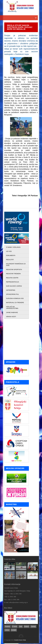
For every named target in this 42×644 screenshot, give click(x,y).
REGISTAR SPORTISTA (14, 270)
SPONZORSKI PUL (13, 294)
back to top (21, 636)
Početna (8, 626)
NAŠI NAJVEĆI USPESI (14, 286)
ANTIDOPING (11, 290)
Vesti (21, 626)
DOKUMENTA (11, 255)
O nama (15, 626)
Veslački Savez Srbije (20, 640)
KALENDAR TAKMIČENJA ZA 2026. (16, 265)
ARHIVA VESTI (11, 317)
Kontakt (14, 630)
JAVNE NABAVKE (12, 312)
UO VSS (9, 251)
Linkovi (7, 630)
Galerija (33, 626)
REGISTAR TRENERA (13, 274)
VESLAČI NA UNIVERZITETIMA (12, 308)
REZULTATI (10, 260)
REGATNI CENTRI (12, 278)
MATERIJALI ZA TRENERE (15, 303)
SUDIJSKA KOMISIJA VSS (15, 298)
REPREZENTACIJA (13, 282)
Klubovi (26, 626)
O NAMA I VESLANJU (13, 247)
